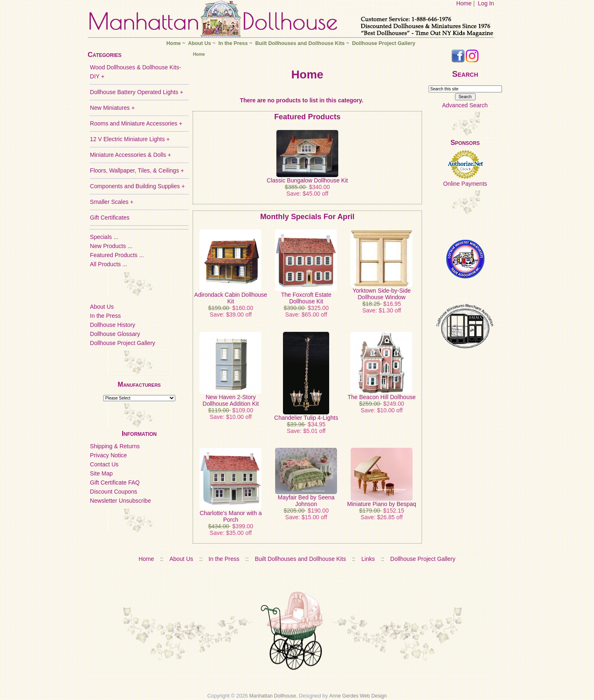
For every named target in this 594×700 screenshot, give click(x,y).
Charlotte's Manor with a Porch (231, 516)
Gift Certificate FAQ (115, 482)
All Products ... (108, 264)
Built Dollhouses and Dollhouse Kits (300, 43)
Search (465, 74)
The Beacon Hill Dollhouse (382, 397)
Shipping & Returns (115, 446)
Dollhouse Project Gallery (383, 43)
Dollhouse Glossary (115, 334)
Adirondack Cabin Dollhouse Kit (231, 298)
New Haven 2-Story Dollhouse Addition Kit (231, 400)
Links (368, 559)
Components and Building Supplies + (137, 186)
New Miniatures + (112, 108)
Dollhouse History (113, 325)
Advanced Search (465, 105)
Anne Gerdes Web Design (358, 696)
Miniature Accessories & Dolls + (130, 155)
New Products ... (111, 246)
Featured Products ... (117, 255)
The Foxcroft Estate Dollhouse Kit (306, 298)
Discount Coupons (113, 492)
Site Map (101, 473)
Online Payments (465, 184)
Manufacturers (139, 384)
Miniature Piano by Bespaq (382, 504)
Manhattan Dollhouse (272, 696)
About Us (200, 43)
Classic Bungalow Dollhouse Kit (308, 180)
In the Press (233, 43)
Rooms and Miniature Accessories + (136, 123)
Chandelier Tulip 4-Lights (306, 418)
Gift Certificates (110, 218)
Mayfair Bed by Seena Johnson (306, 501)
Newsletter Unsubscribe (120, 501)
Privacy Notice (108, 455)
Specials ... (104, 237)
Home (464, 3)
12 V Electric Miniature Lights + (130, 139)
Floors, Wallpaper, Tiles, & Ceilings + (137, 170)
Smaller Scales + (112, 202)
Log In (486, 3)
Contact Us (104, 464)
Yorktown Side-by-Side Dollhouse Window (382, 294)
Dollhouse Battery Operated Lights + (137, 92)
